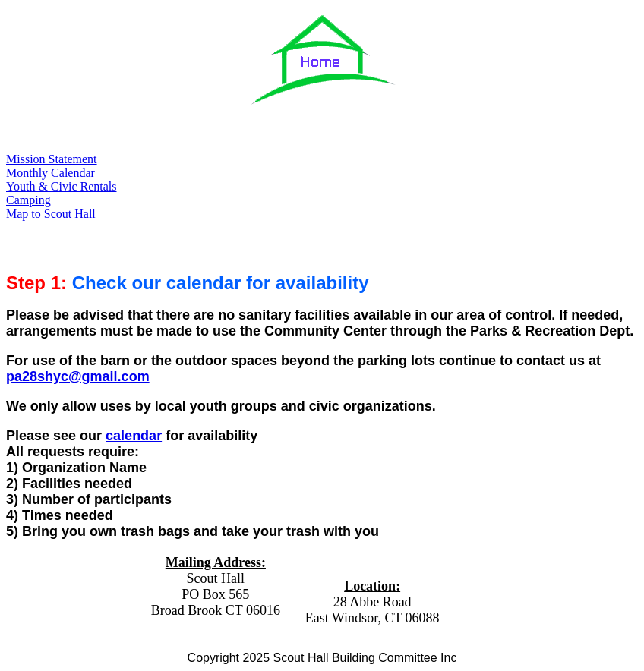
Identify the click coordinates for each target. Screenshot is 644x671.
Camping (28, 200)
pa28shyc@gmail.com (78, 376)
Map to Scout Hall (51, 214)
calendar (134, 436)
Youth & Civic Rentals (62, 186)
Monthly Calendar (51, 173)
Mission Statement (52, 159)
